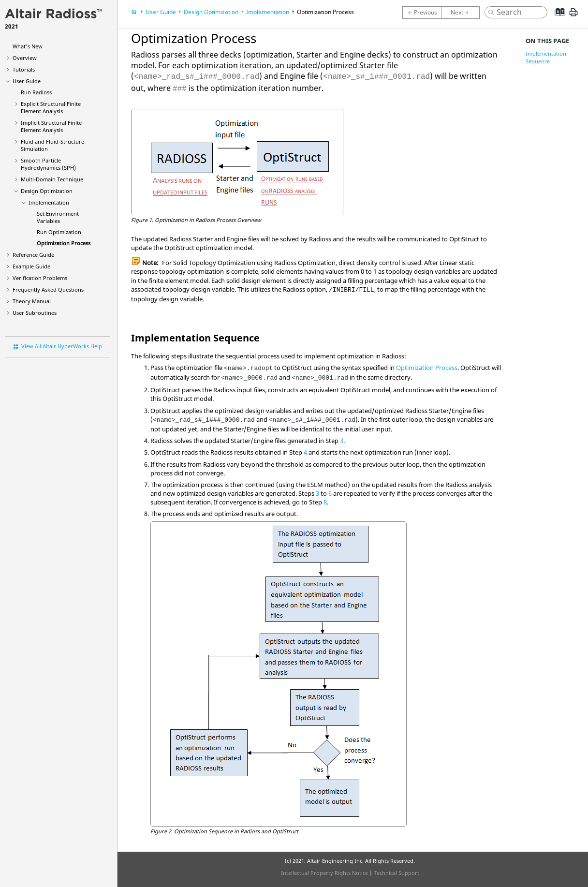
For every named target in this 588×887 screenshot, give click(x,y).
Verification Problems (40, 278)
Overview (25, 58)
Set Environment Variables (58, 217)
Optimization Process (64, 243)
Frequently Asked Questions (48, 289)
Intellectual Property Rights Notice (324, 873)
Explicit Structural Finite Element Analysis (51, 107)
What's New (28, 46)
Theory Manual (32, 301)
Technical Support (397, 873)
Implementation (49, 202)
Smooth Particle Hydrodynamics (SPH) (48, 164)
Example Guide (31, 266)
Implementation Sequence (546, 57)
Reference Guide (33, 255)
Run (36, 92)
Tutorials (24, 69)
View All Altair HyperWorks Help (62, 346)
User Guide (27, 81)
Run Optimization (59, 232)
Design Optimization (47, 191)
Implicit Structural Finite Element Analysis (51, 126)
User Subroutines (35, 313)
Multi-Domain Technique (52, 179)
